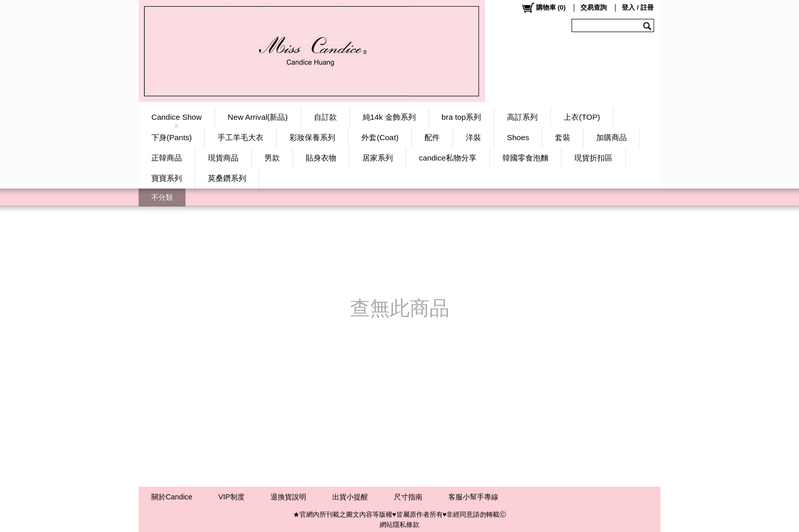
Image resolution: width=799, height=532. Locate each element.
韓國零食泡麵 (525, 158)
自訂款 (325, 117)
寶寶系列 (167, 178)
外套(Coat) (380, 137)
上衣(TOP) (582, 117)
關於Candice (172, 497)
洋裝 (473, 137)
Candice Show (177, 117)
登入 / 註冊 (638, 7)
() (543, 8)
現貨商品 (223, 158)
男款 (272, 158)
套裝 (563, 137)
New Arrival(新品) (258, 117)
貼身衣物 (321, 158)
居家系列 (378, 158)
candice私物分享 (448, 158)
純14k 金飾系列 (389, 117)
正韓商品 (167, 158)
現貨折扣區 (593, 158)
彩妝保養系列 (312, 137)
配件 (432, 137)
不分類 (162, 197)
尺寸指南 (408, 497)
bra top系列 (462, 117)
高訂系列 (522, 117)
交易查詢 (594, 7)
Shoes (518, 137)
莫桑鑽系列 (227, 178)
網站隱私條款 (400, 525)
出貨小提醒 (350, 497)
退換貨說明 (288, 497)
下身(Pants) (171, 137)
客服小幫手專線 (473, 497)
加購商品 (611, 137)
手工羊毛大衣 (241, 137)
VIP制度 (231, 497)
